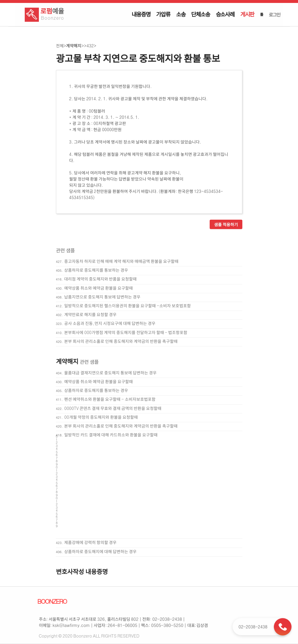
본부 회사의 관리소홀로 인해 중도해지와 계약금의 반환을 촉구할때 (121, 341)
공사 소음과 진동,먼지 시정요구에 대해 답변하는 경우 (110, 323)
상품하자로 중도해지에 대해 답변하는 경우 (100, 551)
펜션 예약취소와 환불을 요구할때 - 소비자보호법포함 (110, 399)
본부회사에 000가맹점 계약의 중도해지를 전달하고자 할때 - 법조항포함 (126, 332)
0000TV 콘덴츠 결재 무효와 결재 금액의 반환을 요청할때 (113, 408)
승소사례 (225, 14)
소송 (181, 14)
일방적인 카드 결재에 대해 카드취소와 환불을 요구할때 (111, 435)
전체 (60, 46)
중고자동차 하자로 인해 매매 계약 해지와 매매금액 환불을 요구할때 (121, 261)
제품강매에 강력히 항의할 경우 (90, 542)
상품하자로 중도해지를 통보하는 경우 (96, 270)
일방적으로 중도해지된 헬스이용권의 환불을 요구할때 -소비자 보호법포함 (127, 306)
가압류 (163, 14)
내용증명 (141, 14)
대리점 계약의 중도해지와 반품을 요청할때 (100, 279)
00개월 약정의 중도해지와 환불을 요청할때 (101, 417)
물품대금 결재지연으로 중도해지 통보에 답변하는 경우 (110, 373)
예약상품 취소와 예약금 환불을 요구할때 (98, 288)
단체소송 (200, 14)
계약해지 (74, 46)
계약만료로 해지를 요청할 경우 (90, 314)
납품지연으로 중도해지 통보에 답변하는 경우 (102, 297)
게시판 (247, 14)
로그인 (274, 14)
